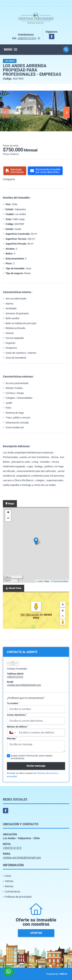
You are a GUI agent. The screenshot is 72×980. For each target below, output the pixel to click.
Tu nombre (13, 703)
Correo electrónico (17, 715)
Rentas (9, 886)
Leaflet (40, 581)
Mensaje (12, 739)
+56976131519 (27, 38)
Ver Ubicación (30, 615)
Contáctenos (12, 892)
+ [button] (8, 513)
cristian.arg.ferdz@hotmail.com (24, 685)
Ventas (9, 881)
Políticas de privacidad (18, 897)
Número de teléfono (18, 727)
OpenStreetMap (61, 581)
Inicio (8, 876)
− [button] (8, 518)
